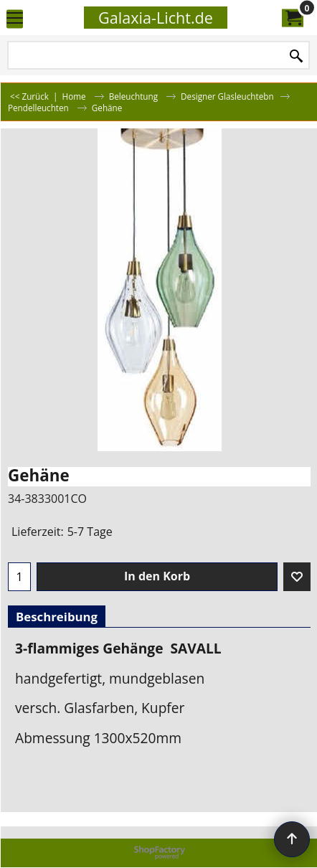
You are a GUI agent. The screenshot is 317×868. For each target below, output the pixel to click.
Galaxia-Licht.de (156, 18)
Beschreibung (57, 617)
